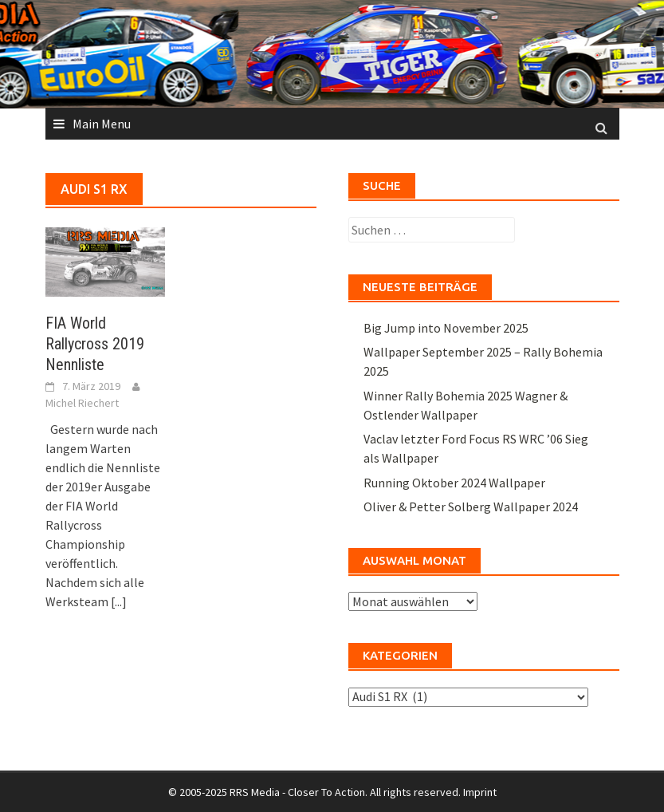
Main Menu (102, 124)
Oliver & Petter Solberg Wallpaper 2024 (471, 507)
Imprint (480, 792)
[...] (119, 601)
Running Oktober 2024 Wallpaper (454, 483)
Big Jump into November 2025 (446, 328)
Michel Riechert (82, 403)
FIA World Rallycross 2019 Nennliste (95, 344)
